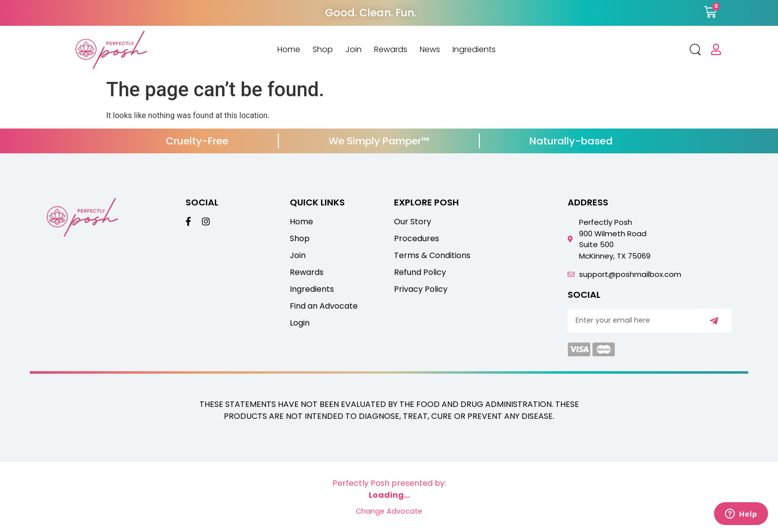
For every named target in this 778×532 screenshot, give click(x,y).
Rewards (391, 50)
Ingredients (474, 50)
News (430, 50)
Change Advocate (389, 511)
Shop (323, 50)
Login (300, 323)
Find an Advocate (324, 306)
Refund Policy (420, 272)
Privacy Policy (421, 289)
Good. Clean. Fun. (371, 13)
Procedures (417, 239)
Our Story (413, 222)
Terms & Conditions (432, 256)
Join (354, 50)
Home (289, 50)
